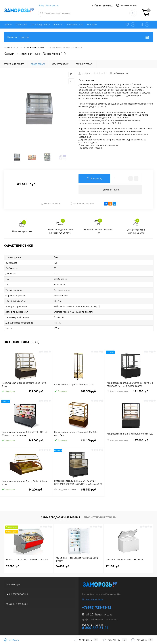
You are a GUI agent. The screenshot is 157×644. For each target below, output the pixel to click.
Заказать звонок (128, 5)
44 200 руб (26, 490)
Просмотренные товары (100, 516)
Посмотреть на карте (93, 598)
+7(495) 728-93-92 (102, 6)
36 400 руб (62, 565)
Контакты (92, 25)
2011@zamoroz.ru (101, 613)
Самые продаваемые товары (60, 516)
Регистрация (52, 6)
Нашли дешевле (51, 204)
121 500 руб (131, 392)
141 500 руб (26, 441)
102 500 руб (78, 392)
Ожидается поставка (82, 204)
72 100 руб (112, 565)
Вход (41, 6)
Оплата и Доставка (40, 25)
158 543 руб (78, 490)
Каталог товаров (78, 37)
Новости (58, 25)
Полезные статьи (75, 25)
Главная (8, 25)
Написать (11, 640)
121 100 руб (78, 441)
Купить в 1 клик (110, 190)
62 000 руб (12, 565)
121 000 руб (26, 392)
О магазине (21, 25)
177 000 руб (131, 441)
